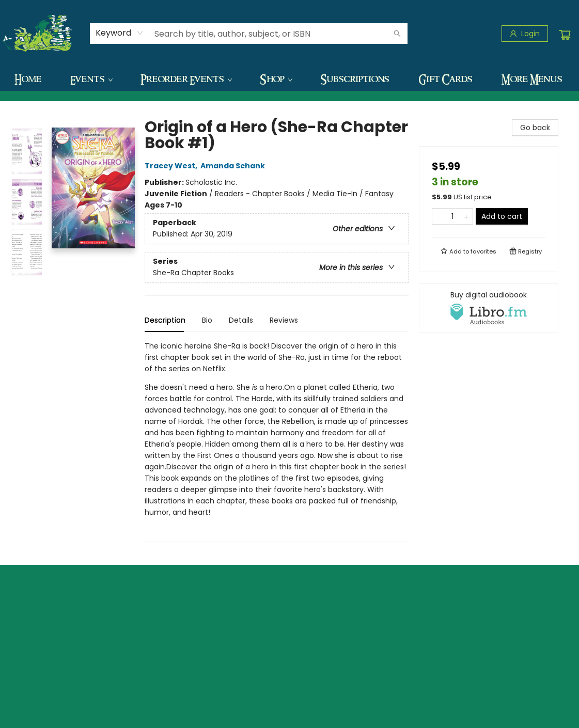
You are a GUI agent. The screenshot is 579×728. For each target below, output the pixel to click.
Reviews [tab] (284, 320)
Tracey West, (173, 166)
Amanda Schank (234, 166)
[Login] (525, 34)
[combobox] (120, 33)
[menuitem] (28, 79)
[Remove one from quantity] (439, 216)
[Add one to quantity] (466, 216)
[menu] (289, 79)
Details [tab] (241, 320)
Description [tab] (165, 320)
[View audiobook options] (489, 308)
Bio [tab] (207, 320)
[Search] (397, 34)
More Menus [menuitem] (532, 79)
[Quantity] (452, 216)
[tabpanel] (277, 441)
